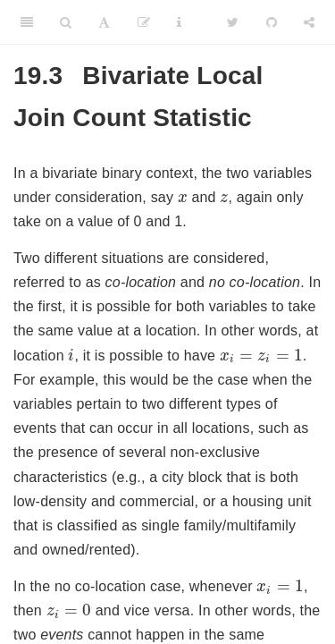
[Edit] (144, 22)
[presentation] (183, 198)
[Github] (272, 22)
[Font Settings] (104, 22)
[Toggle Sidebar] (27, 22)
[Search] (66, 22)
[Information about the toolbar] (179, 22)
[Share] (309, 22)
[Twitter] (233, 22)
